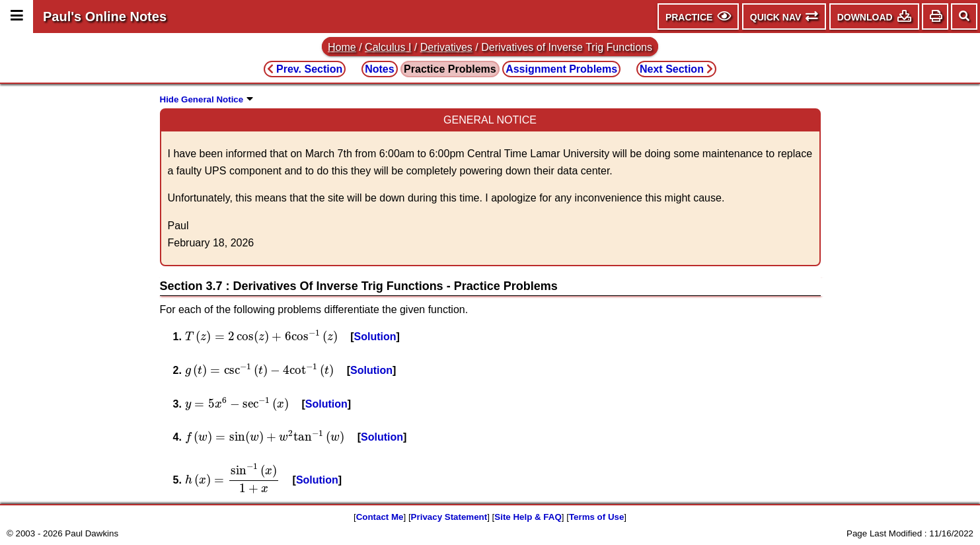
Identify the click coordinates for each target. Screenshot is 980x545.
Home (342, 47)
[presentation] (261, 337)
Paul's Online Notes (105, 17)
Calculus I (388, 47)
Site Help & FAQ (528, 517)
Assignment (561, 69)
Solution (375, 337)
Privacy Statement (449, 517)
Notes (379, 69)
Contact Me (380, 517)
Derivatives (446, 47)
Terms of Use (596, 517)
